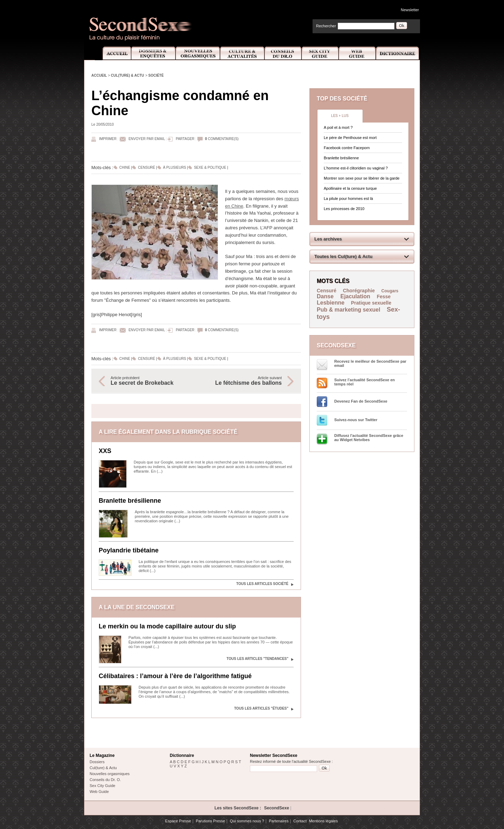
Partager (185, 139)
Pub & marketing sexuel (348, 310)
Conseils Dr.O (283, 53)
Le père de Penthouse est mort (350, 138)
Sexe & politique (210, 168)
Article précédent (150, 381)
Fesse (384, 297)
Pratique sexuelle (371, 303)
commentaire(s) (222, 139)
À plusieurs (175, 168)
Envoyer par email (147, 139)
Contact (300, 821)
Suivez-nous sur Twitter (356, 420)
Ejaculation (355, 296)
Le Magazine (102, 755)
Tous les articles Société (262, 584)
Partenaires (279, 821)
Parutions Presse (210, 821)
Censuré (146, 168)
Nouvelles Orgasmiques (198, 53)
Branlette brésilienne (130, 501)
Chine (125, 168)
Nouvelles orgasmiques (110, 774)
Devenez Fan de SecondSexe (361, 401)
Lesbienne (331, 303)
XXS (105, 451)
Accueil (113, 53)
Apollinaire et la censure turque (350, 188)
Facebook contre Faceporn (347, 148)
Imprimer (108, 139)
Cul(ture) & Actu (128, 75)
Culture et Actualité (243, 53)
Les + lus (340, 116)
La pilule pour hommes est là (348, 198)
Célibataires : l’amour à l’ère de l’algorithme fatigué (175, 676)
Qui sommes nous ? (247, 821)
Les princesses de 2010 (344, 209)
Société (156, 75)
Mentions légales (324, 821)
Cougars (390, 291)
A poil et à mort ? (338, 127)
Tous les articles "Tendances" (257, 659)
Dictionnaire (398, 53)
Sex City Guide (320, 53)
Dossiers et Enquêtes (153, 53)
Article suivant (243, 381)
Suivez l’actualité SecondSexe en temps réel (365, 382)
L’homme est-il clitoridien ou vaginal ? (356, 168)
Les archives (328, 239)
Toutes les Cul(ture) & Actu (343, 256)
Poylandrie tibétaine (129, 550)
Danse (326, 296)
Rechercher (326, 26)
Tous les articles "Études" (261, 708)
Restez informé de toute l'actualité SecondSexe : (291, 761)
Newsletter (410, 10)
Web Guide (357, 53)
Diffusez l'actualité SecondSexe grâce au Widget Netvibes (369, 438)
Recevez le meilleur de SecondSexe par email (370, 363)
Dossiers (97, 762)
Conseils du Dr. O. (105, 780)
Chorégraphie (360, 291)
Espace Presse (178, 821)
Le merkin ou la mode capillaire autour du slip (167, 626)
